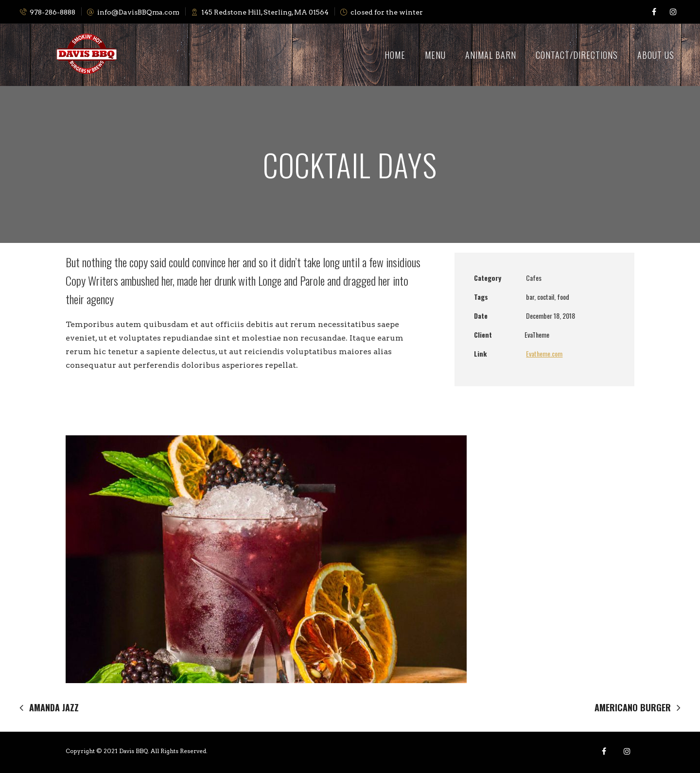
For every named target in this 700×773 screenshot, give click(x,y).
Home (395, 55)
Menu (435, 55)
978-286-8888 (47, 12)
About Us (656, 55)
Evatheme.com (544, 353)
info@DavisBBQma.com (133, 12)
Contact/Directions (577, 55)
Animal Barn (491, 55)
